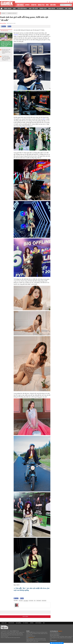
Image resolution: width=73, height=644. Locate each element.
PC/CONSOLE (60, 8)
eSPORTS (27, 5)
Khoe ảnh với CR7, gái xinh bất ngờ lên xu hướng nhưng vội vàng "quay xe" (6, 51)
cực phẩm (26, 601)
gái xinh (21, 601)
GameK (3, 13)
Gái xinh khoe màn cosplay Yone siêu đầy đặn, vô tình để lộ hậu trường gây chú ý (6, 58)
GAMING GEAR (43, 8)
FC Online (31, 601)
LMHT (14, 8)
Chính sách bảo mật (53, 640)
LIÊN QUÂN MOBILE (22, 8)
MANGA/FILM (41, 5)
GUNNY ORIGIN (8, 8)
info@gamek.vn (31, 637)
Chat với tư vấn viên (57, 643)
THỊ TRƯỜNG (18, 623)
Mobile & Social (12, 13)
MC (44, 119)
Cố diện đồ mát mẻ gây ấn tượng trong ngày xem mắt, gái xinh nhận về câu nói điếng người (6, 44)
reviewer (16, 35)
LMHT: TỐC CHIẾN (33, 8)
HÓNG (47, 5)
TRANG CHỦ (4, 623)
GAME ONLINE (52, 8)
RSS (44, 623)
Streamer (39, 601)
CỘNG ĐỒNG (53, 5)
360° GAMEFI (69, 8)
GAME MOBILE (20, 5)
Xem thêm (25, 617)
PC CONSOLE (26, 623)
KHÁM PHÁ (34, 5)
